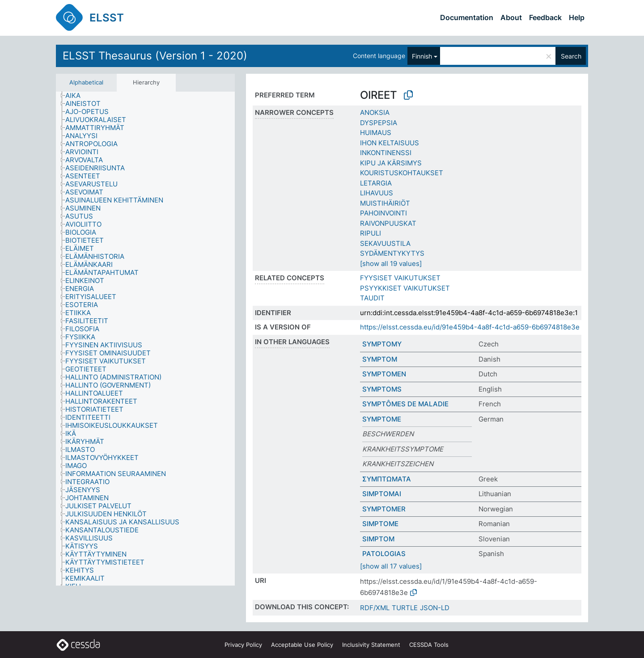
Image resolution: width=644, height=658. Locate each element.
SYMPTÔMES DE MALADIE (405, 404)
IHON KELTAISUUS (390, 143)
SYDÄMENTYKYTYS (392, 253)
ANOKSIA (375, 112)
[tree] (145, 339)
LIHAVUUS (377, 193)
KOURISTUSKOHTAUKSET (402, 173)
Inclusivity (371, 645)
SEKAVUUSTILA (385, 243)
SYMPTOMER (384, 509)
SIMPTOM (378, 539)
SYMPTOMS (382, 389)
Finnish (422, 56)
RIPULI (371, 233)
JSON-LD (435, 608)
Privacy (243, 645)
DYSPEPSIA (379, 123)
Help (577, 17)
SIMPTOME (380, 524)
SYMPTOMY (382, 344)
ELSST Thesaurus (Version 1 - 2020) (155, 56)
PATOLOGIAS (384, 554)
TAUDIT (372, 298)
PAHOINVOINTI (383, 213)
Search (571, 56)
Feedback (545, 17)
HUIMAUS (376, 133)
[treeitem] (77, 96)
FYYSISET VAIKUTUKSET (400, 278)
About (511, 17)
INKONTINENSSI (386, 153)
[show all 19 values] (391, 264)
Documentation (467, 17)
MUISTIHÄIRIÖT (385, 203)
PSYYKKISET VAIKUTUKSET (405, 288)
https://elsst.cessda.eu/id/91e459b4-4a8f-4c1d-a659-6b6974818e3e (470, 327)
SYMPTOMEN (384, 374)
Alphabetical (86, 82)
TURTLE (405, 608)
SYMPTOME (382, 419)
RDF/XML (375, 608)
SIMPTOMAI (382, 494)
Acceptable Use (302, 645)
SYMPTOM (380, 359)
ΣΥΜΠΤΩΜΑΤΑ (387, 479)
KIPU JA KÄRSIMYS (391, 163)
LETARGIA (376, 183)
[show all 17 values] (391, 566)
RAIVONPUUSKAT (388, 223)
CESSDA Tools (429, 645)
